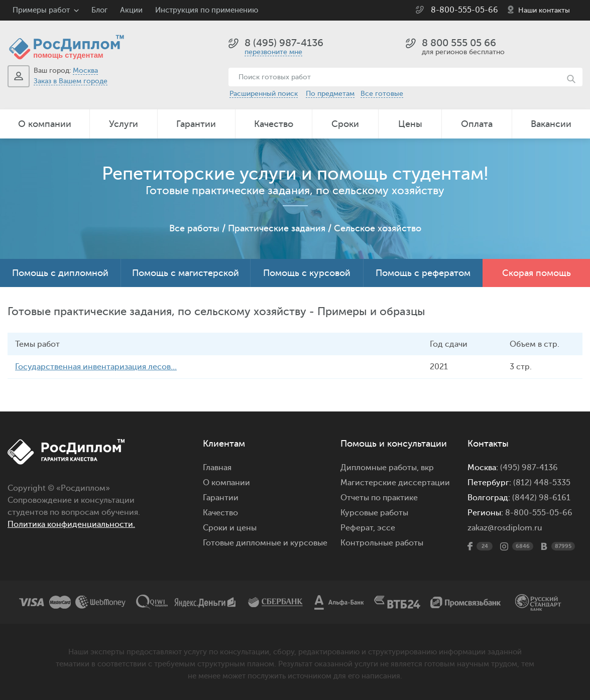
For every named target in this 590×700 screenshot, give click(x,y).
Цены (410, 124)
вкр (427, 468)
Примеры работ (41, 10)
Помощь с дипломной (60, 273)
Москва (85, 71)
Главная (217, 468)
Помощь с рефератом (423, 273)
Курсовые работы (374, 513)
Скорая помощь (537, 273)
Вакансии (551, 124)
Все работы (194, 228)
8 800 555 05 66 (459, 43)
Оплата (477, 124)
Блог (99, 10)
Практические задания (277, 228)
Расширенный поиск (264, 94)
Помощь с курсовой (307, 273)
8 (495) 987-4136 (284, 43)
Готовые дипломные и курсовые (265, 543)
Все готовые (382, 94)
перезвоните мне (273, 52)
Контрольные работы (382, 543)
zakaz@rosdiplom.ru (505, 528)
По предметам (330, 94)
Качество (274, 124)
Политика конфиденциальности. (71, 524)
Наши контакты (544, 10)
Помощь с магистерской (186, 273)
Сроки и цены (230, 528)
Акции (131, 10)
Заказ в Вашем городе (71, 81)
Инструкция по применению (207, 10)
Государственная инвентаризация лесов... (96, 367)
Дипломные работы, (381, 468)
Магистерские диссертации (395, 483)
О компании (45, 124)
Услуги (124, 124)
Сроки (345, 124)
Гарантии (196, 124)
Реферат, (358, 528)
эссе (386, 528)
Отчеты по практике (379, 498)
